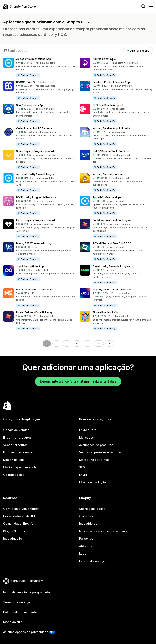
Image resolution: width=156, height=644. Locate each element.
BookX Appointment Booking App (113, 220)
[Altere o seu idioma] (27, 581)
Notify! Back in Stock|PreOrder (111, 151)
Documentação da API (19, 516)
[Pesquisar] (143, 6)
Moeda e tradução (93, 482)
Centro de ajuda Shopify (21, 509)
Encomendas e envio (18, 452)
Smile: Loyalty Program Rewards (36, 151)
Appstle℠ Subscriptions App (34, 59)
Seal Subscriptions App (30, 105)
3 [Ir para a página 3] (67, 343)
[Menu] (151, 6)
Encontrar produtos (17, 437)
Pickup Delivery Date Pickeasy (34, 312)
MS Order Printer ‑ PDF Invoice (35, 289)
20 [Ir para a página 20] (99, 343)
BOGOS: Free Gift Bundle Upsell (35, 82)
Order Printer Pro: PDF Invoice (34, 128)
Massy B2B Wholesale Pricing (34, 243)
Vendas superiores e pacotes (101, 452)
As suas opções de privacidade (26, 632)
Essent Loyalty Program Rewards (36, 220)
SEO (82, 467)
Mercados (87, 437)
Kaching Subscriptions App (109, 174)
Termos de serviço (17, 602)
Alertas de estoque (104, 59)
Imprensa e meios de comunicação (104, 531)
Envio (83, 475)
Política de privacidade (20, 612)
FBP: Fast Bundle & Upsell (108, 105)
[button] (40, 68)
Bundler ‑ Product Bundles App (111, 82)
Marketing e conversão (20, 467)
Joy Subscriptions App (30, 266)
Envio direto (88, 430)
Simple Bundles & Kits (106, 312)
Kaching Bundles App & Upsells (111, 128)
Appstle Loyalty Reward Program (36, 174)
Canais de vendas (16, 430)
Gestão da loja (14, 475)
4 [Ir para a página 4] (77, 343)
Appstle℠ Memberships (107, 197)
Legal (83, 554)
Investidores (88, 524)
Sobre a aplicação (92, 509)
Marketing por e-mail (94, 460)
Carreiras (86, 516)
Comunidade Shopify (18, 524)
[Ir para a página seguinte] (109, 344)
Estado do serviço (92, 561)
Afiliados (86, 546)
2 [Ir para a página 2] (57, 343)
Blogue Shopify (14, 531)
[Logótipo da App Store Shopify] (19, 6)
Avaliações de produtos (96, 445)
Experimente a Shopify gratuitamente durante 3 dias (78, 381)
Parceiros (86, 539)
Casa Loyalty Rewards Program (112, 266)
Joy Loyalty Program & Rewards (112, 289)
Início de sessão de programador (27, 592)
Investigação (13, 539)
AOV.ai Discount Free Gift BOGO (112, 243)
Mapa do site (13, 622)
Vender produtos (15, 445)
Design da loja (14, 460)
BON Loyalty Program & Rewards (36, 197)
